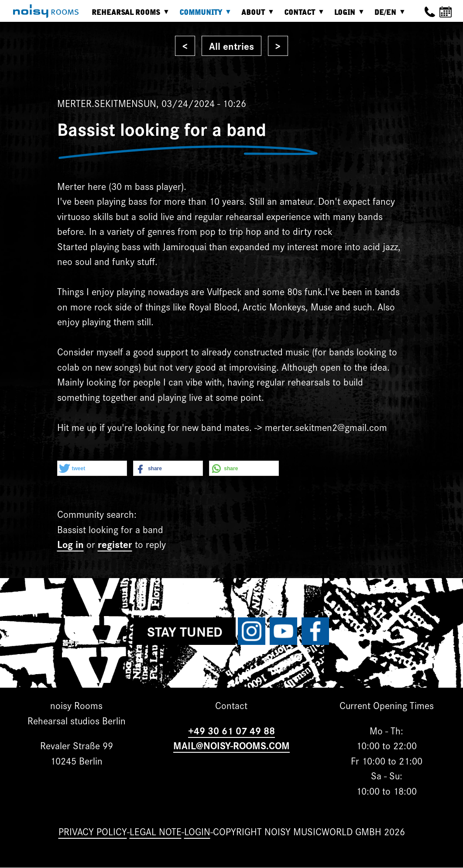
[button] (92, 469)
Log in (70, 544)
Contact (302, 15)
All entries (231, 46)
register (115, 544)
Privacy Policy (93, 831)
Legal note (156, 831)
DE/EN (388, 15)
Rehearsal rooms (128, 15)
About (255, 15)
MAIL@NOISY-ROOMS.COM (231, 745)
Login (347, 15)
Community (203, 15)
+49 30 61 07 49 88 (231, 730)
